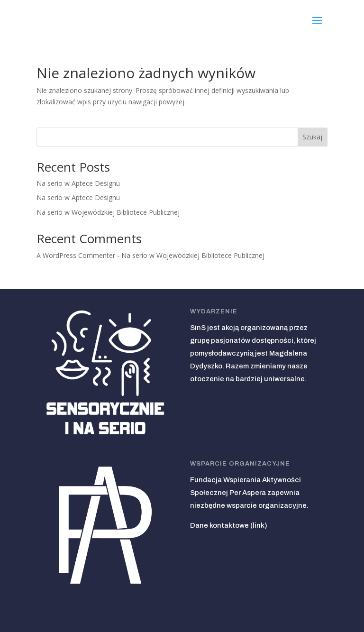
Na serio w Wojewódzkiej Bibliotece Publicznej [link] (108, 212)
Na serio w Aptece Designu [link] (78, 183)
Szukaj (312, 137)
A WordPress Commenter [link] (76, 255)
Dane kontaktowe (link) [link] (229, 525)
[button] (317, 19)
